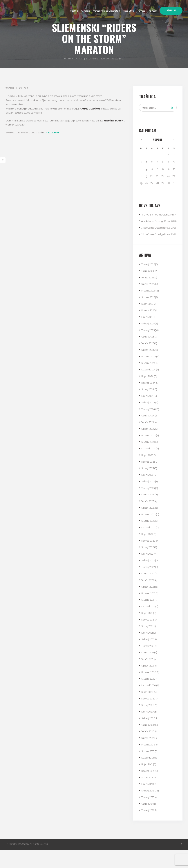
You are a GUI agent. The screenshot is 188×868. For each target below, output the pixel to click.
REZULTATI (53, 132)
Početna (68, 59)
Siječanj (149, 302)
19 (147, 177)
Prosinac (149, 308)
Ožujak (148, 289)
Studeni (149, 315)
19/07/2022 (10, 88)
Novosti (80, 59)
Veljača (148, 295)
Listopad (149, 387)
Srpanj (158, 141)
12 (147, 170)
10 (174, 163)
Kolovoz (149, 328)
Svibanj (148, 341)
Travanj (148, 282)
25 (141, 184)
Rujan (147, 321)
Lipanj (148, 335)
